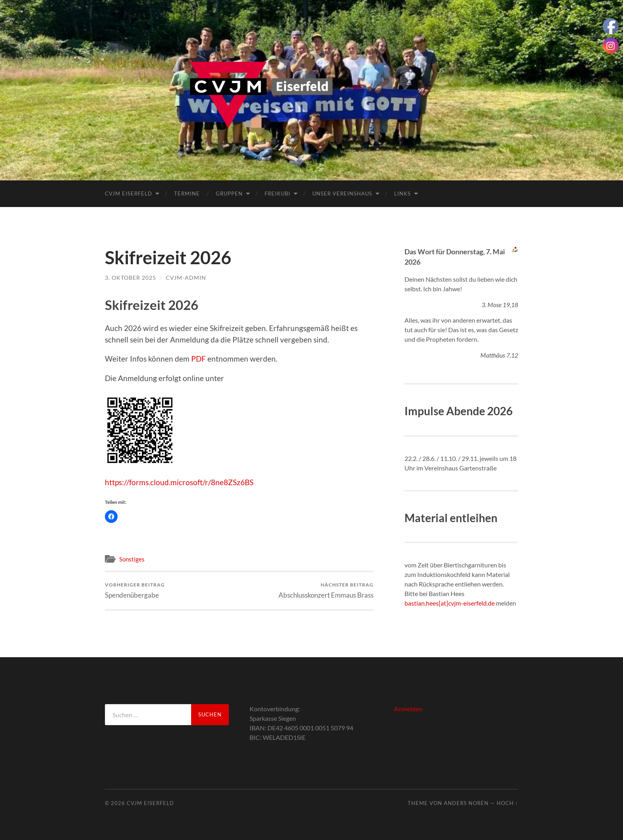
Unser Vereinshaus (342, 194)
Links (402, 194)
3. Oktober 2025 (131, 278)
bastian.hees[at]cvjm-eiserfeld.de (450, 603)
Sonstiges (132, 559)
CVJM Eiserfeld (129, 194)
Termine (187, 194)
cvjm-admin (186, 278)
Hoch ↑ (507, 803)
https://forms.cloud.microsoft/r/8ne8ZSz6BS (179, 482)
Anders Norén (466, 803)
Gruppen (229, 194)
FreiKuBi (278, 194)
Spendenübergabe (135, 590)
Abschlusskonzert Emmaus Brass (326, 590)
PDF (198, 359)
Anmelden (408, 709)
